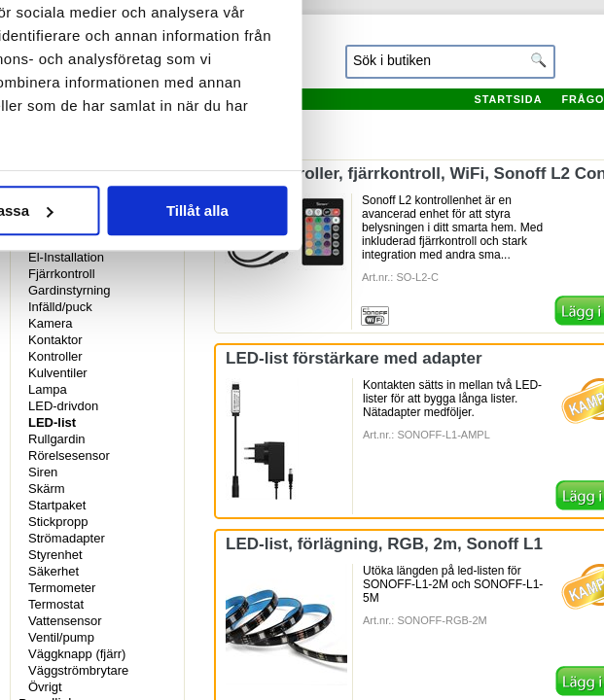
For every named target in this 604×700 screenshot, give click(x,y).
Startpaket (57, 505)
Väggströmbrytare (78, 670)
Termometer (62, 588)
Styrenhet (55, 555)
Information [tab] (302, 120)
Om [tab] (497, 120)
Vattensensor (65, 621)
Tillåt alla (489, 442)
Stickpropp (58, 522)
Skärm (47, 489)
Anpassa (303, 442)
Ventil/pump (61, 637)
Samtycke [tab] (107, 120)
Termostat (56, 604)
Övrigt (45, 687)
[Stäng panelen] (573, 56)
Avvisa (115, 442)
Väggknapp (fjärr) (77, 654)
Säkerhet (53, 571)
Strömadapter (67, 538)
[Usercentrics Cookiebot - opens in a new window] (445, 56)
